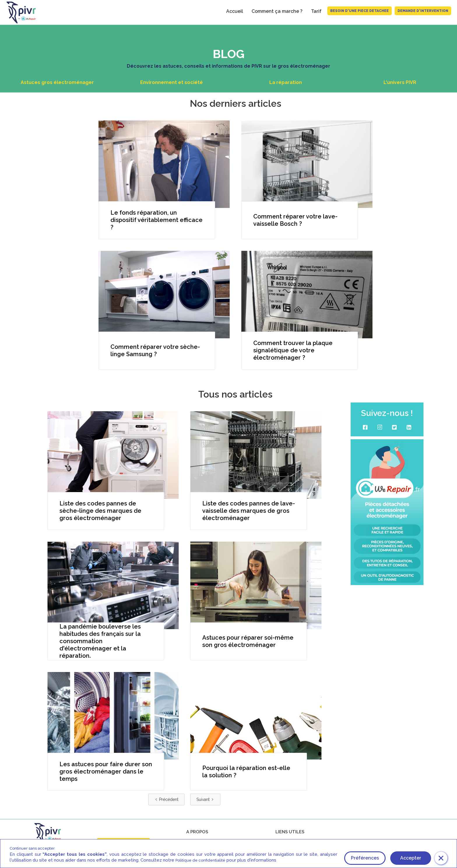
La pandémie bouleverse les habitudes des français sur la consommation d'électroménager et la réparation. (100, 641)
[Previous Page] (166, 799)
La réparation (286, 82)
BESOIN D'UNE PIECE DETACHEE (360, 11)
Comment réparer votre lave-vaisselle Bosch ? (295, 220)
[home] (19, 12)
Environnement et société (172, 82)
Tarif (316, 11)
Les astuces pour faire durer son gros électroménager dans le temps (106, 771)
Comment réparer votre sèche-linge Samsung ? (155, 350)
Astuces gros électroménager (57, 82)
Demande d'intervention (423, 11)
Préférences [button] (365, 858)
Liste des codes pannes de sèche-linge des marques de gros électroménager (100, 511)
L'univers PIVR (400, 82)
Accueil (235, 11)
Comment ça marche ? (277, 11)
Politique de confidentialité (200, 860)
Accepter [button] (411, 858)
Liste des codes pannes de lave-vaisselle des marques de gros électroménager (249, 511)
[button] (441, 858)
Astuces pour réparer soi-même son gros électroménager (248, 641)
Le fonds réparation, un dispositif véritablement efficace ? (157, 220)
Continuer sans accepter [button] (32, 848)
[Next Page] (205, 799)
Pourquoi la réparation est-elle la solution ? (246, 772)
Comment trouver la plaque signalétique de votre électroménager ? (293, 350)
